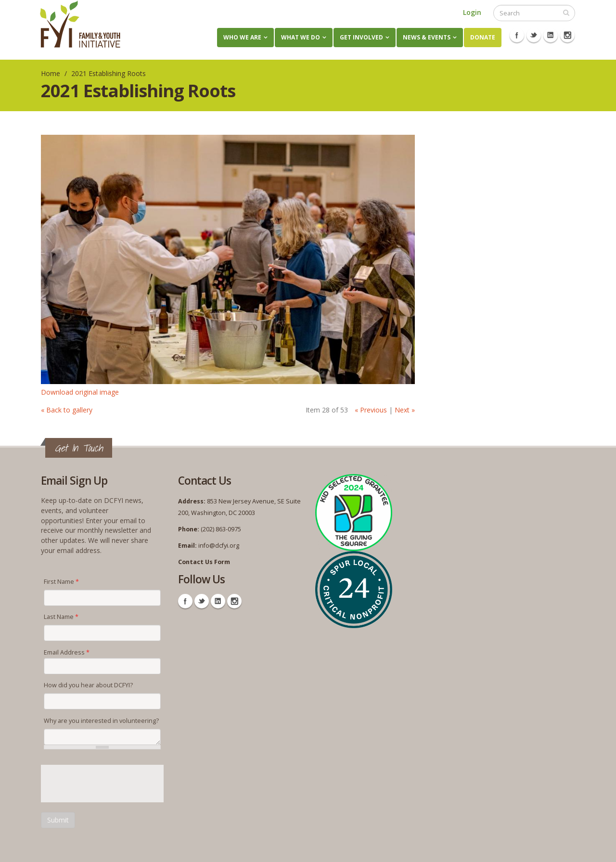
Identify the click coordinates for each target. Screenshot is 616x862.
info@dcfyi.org (219, 546)
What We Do (301, 37)
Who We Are (242, 37)
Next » (405, 410)
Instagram (567, 35)
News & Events (427, 37)
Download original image (80, 392)
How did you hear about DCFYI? (88, 685)
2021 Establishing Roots (109, 73)
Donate (483, 37)
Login (472, 12)
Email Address (67, 652)
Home (51, 73)
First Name (61, 582)
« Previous (371, 410)
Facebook (517, 35)
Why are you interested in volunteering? (101, 721)
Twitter (534, 35)
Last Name (61, 617)
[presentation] (114, 784)
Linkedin (551, 35)
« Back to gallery (67, 410)
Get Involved (361, 37)
